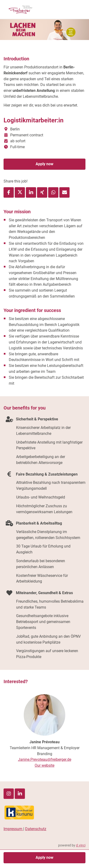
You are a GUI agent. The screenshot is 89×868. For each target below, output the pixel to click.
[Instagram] (9, 794)
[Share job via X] (20, 192)
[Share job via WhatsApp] (53, 192)
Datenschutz (36, 829)
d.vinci (81, 845)
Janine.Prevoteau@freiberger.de (45, 759)
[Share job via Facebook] (9, 192)
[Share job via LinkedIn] (31, 192)
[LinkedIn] (20, 794)
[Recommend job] (64, 192)
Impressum (13, 829)
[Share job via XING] (42, 192)
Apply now (44, 164)
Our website (44, 765)
